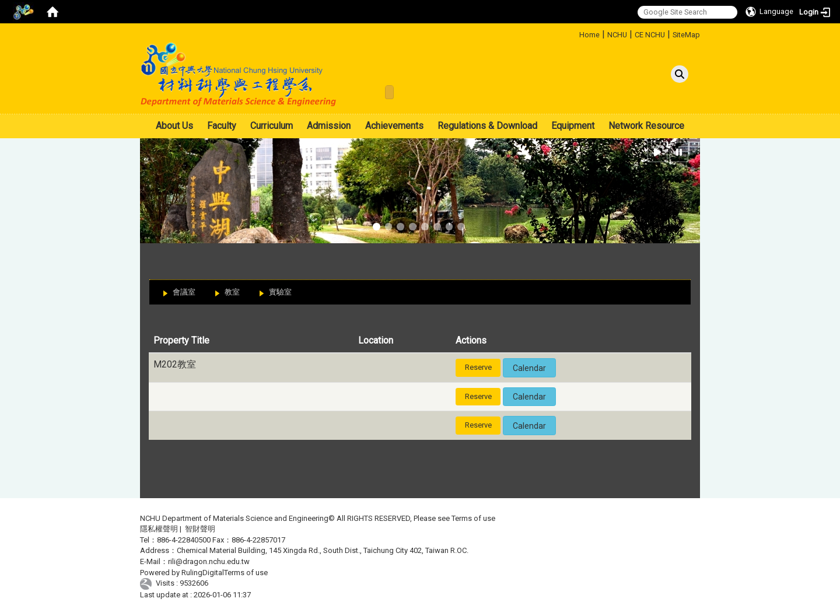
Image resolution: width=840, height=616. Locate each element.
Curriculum (272, 126)
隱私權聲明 (159, 529)
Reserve (478, 367)
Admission (329, 126)
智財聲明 (200, 529)
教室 (232, 292)
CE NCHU (650, 35)
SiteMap (686, 35)
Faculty (222, 126)
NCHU (617, 35)
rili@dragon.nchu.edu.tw (209, 561)
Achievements (394, 126)
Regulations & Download (487, 126)
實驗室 (280, 292)
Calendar (529, 368)
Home (589, 35)
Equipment (573, 126)
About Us (174, 126)
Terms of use (473, 518)
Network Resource (646, 126)
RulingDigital (203, 573)
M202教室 (175, 364)
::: (575, 33)
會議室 (184, 292)
